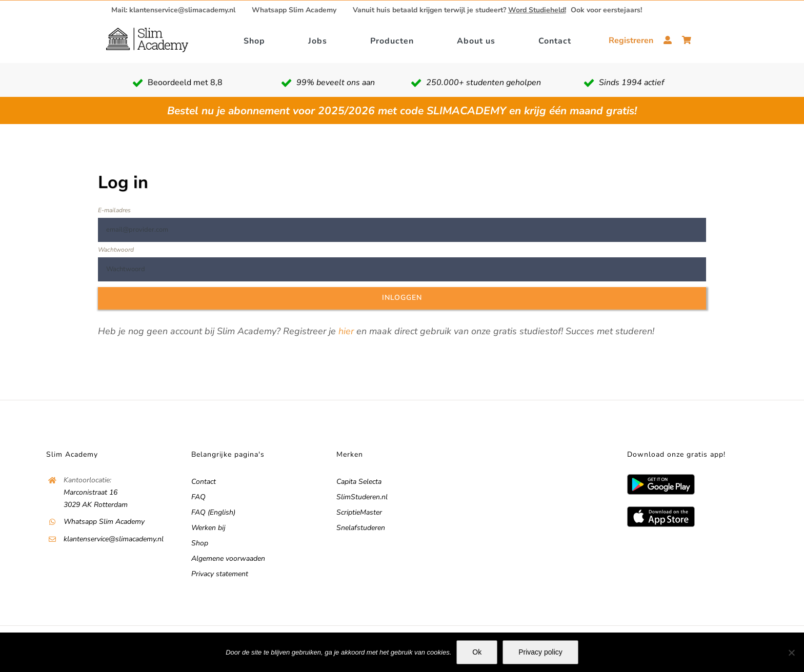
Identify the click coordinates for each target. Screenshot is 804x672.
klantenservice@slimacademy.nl (114, 539)
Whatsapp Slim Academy (294, 10)
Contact (204, 482)
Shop (200, 543)
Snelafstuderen (361, 528)
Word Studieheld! (537, 10)
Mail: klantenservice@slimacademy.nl (173, 10)
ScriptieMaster (359, 512)
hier (346, 331)
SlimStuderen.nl (362, 497)
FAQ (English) (213, 512)
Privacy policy (540, 652)
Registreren (631, 40)
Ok (477, 652)
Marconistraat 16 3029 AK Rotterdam (96, 498)
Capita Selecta (359, 482)
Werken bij (208, 528)
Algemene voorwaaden (228, 558)
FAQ (198, 497)
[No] (791, 653)
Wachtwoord (116, 250)
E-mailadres (114, 210)
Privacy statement (220, 574)
